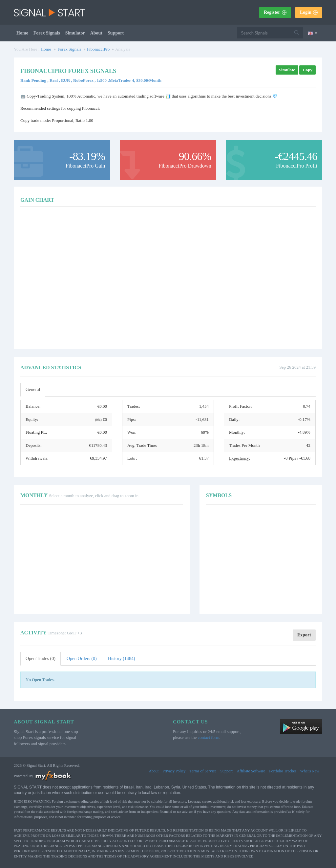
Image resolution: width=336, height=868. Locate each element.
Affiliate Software (251, 771)
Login (309, 12)
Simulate (287, 70)
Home (22, 33)
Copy (307, 70)
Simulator (75, 33)
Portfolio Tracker (283, 771)
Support (116, 33)
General (33, 389)
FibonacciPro (98, 49)
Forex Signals (47, 33)
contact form (208, 737)
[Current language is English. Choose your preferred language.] (313, 33)
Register (275, 12)
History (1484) (122, 659)
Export (304, 635)
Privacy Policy (174, 771)
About (96, 33)
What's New (310, 771)
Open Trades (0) (41, 659)
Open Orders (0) (82, 659)
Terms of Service (203, 771)
